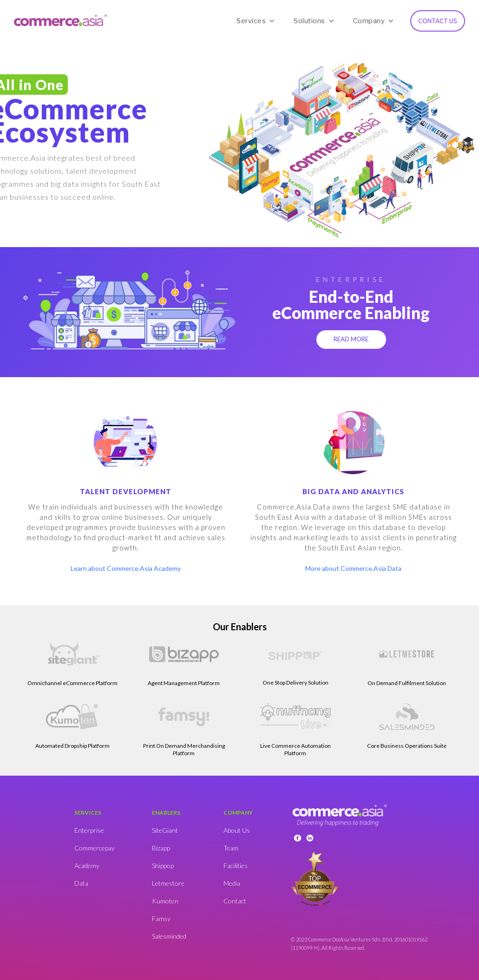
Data (81, 883)
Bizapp (161, 848)
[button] (256, 21)
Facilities (236, 866)
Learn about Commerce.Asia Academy (126, 568)
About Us (237, 830)
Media (232, 883)
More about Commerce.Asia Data (353, 568)
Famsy (161, 918)
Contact (235, 901)
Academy (87, 866)
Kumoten (165, 901)
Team (231, 848)
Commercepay (95, 848)
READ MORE (351, 339)
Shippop (163, 866)
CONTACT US (438, 21)
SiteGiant (165, 830)
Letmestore (168, 883)
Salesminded (169, 936)
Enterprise (89, 830)
